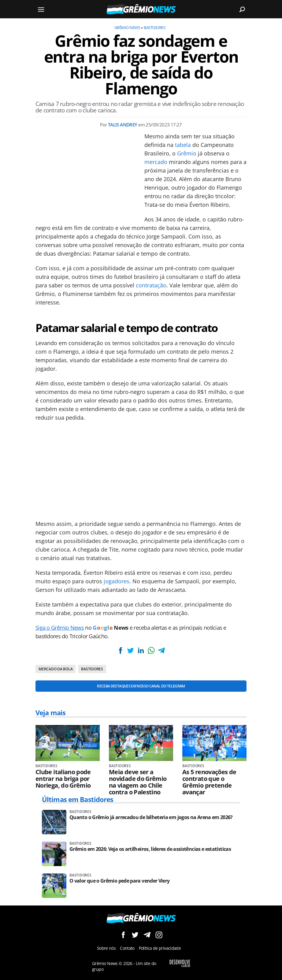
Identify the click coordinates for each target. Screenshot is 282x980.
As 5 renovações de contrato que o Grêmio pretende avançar (209, 782)
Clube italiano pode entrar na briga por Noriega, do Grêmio (63, 779)
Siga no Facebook (123, 935)
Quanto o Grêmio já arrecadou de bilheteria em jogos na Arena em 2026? (151, 817)
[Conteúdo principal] (141, 490)
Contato (127, 948)
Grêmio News (127, 27)
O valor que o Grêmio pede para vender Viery (119, 881)
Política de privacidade (160, 948)
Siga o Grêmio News (60, 628)
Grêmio (187, 153)
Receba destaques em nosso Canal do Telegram (141, 686)
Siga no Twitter (135, 935)
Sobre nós (106, 948)
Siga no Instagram (159, 935)
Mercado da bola (56, 669)
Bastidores (154, 27)
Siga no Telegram (147, 935)
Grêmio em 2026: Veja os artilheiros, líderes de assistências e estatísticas (150, 849)
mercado (156, 162)
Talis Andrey (123, 125)
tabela (183, 145)
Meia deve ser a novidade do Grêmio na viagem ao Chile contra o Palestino (138, 782)
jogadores (117, 581)
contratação (151, 285)
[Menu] (41, 9)
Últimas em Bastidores (78, 799)
